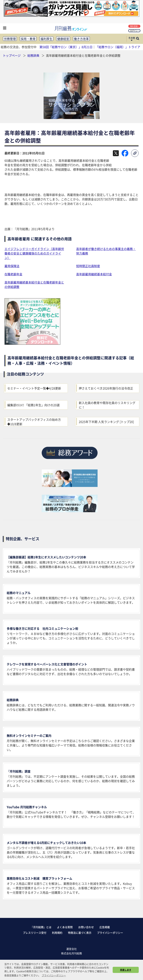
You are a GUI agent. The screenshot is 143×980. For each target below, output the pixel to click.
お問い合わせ (86, 927)
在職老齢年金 (13, 274)
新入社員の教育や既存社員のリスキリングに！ (107, 405)
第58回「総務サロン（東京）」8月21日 (66, 47)
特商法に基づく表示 (80, 933)
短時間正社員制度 (88, 266)
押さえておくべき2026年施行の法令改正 (106, 388)
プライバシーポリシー (110, 933)
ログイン (135, 31)
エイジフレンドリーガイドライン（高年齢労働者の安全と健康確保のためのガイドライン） (34, 253)
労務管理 (10, 39)
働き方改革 (81, 39)
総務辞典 (34, 55)
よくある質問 (65, 927)
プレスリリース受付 (35, 933)
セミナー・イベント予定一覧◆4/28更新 (34, 388)
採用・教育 (28, 39)
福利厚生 (46, 39)
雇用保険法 (12, 266)
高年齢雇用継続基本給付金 (94, 274)
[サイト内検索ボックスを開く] (138, 39)
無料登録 (135, 26)
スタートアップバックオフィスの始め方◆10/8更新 (34, 422)
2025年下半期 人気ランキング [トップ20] (106, 422)
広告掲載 (105, 927)
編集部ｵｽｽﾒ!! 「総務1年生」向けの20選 (33, 405)
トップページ (12, 55)
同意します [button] (126, 970)
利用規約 (57, 933)
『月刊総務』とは (41, 927)
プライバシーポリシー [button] (54, 975)
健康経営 (63, 39)
